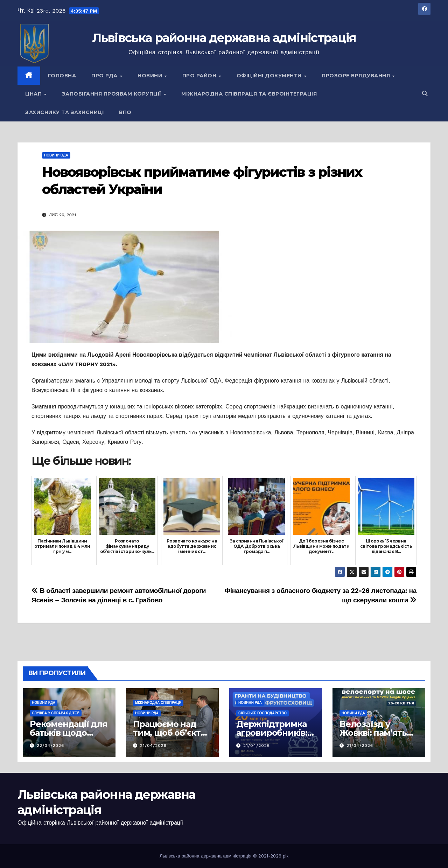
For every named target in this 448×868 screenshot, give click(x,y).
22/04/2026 (51, 745)
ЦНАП (34, 94)
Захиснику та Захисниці (64, 112)
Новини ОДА (56, 155)
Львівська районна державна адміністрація (224, 38)
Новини (151, 76)
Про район (200, 76)
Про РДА (105, 76)
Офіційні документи (270, 76)
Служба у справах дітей (56, 713)
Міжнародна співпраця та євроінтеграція (249, 94)
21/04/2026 (153, 745)
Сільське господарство (262, 713)
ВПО (125, 112)
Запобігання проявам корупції (113, 94)
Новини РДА (44, 703)
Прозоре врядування (357, 76)
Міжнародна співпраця (158, 703)
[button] (425, 94)
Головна (62, 76)
